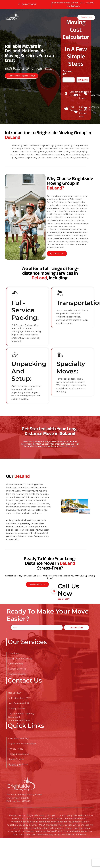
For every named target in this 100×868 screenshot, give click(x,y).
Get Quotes (83, 80)
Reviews (15, 765)
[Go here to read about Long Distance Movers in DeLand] (20, 17)
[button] (66, 17)
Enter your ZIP (67, 73)
